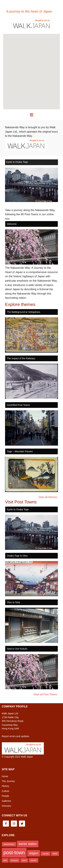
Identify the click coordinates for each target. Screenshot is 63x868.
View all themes (48, 497)
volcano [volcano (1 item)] (34, 860)
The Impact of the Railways (21, 358)
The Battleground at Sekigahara (24, 312)
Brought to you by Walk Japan (32, 23)
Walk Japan (27, 757)
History (6, 786)
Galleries (6, 801)
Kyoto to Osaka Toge (17, 162)
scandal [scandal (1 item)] (45, 854)
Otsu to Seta (13, 602)
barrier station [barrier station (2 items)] (28, 844)
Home (5, 776)
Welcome (12, 224)
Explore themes (20, 304)
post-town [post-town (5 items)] (14, 852)
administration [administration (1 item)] (9, 844)
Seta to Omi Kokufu (17, 649)
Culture (6, 791)
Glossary (6, 806)
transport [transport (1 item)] (14, 860)
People (6, 796)
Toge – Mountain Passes (20, 451)
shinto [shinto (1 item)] (55, 854)
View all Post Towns (45, 694)
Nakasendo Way (32, 5)
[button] (32, 115)
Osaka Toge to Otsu (17, 556)
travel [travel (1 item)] (24, 860)
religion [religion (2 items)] (34, 853)
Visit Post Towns (21, 502)
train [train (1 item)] (5, 860)
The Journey (8, 781)
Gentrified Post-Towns (18, 405)
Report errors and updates (16, 736)
